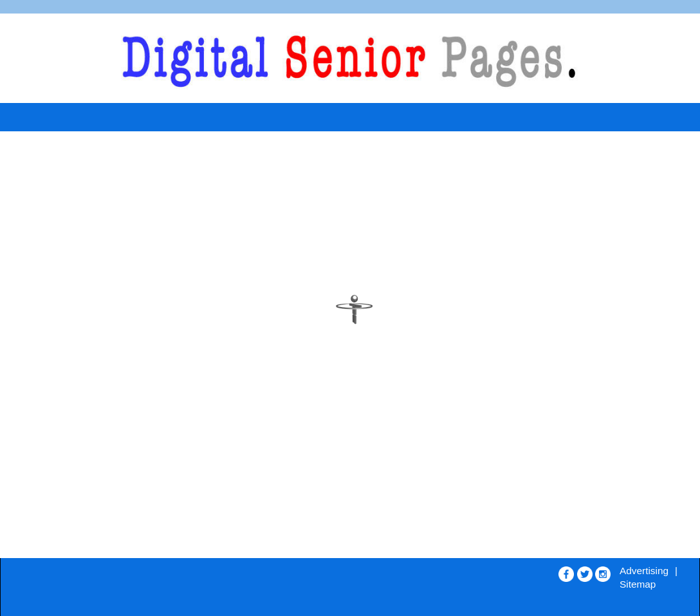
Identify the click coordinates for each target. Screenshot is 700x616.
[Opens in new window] (566, 571)
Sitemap (638, 584)
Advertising (644, 571)
